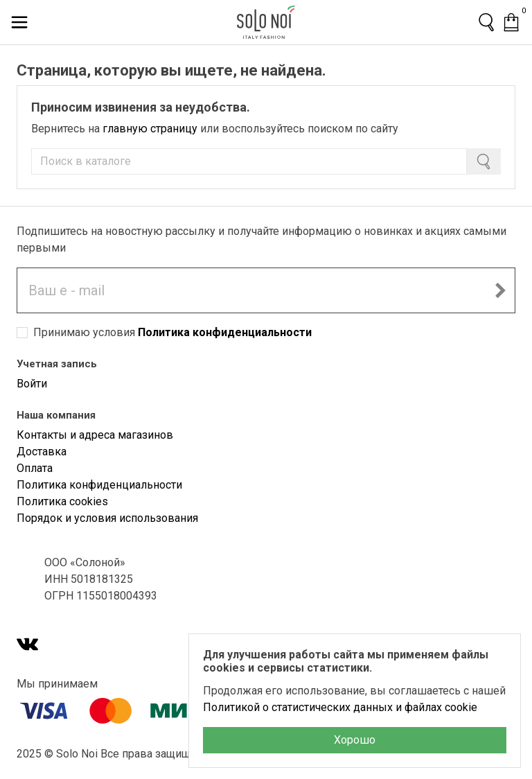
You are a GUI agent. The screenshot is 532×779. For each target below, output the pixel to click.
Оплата (35, 468)
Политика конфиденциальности (225, 332)
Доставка (42, 452)
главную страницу (150, 129)
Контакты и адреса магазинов (95, 435)
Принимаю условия (172, 332)
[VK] (28, 646)
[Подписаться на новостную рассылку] (500, 290)
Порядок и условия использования (107, 518)
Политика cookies (62, 501)
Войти (32, 384)
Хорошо (355, 740)
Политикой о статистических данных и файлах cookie (340, 707)
